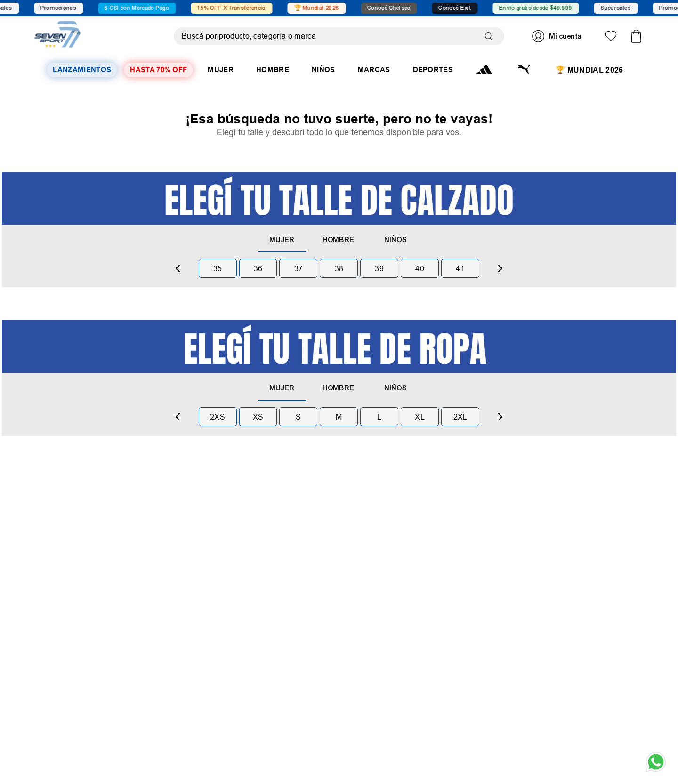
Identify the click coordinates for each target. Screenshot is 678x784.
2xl (460, 417)
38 (339, 268)
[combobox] (339, 36)
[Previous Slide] (178, 268)
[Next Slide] (500, 268)
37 (299, 268)
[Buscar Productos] (491, 36)
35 (218, 268)
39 (379, 268)
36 (258, 268)
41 (460, 268)
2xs (218, 417)
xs (258, 417)
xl (420, 417)
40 (420, 268)
